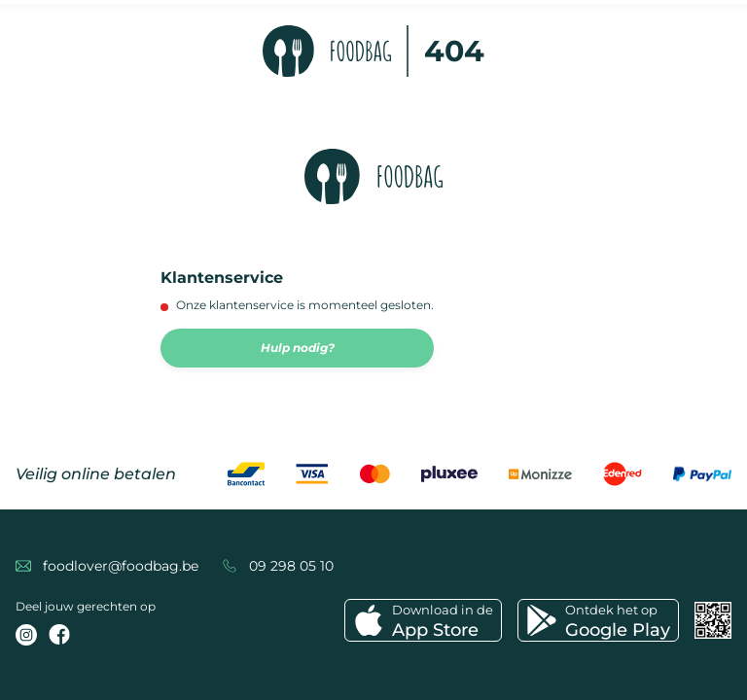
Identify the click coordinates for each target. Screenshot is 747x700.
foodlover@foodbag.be (121, 566)
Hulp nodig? (298, 348)
